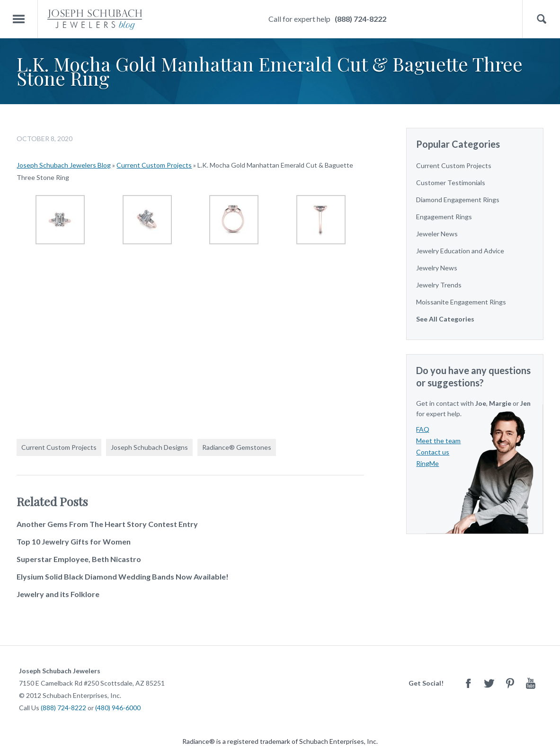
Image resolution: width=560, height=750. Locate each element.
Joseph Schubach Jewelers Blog (64, 165)
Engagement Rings (444, 217)
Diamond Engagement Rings (458, 200)
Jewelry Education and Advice (460, 251)
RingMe (427, 463)
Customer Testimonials (451, 183)
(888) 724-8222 (360, 19)
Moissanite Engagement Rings (461, 302)
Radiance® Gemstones (237, 447)
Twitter (489, 683)
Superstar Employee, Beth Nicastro (79, 559)
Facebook (468, 683)
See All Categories (445, 319)
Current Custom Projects (154, 165)
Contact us (433, 452)
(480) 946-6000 (118, 708)
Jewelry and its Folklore (58, 594)
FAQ (423, 429)
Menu (19, 19)
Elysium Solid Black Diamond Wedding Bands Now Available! (123, 576)
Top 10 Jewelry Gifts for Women (74, 541)
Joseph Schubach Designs (149, 447)
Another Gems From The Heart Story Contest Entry (107, 524)
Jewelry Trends (439, 285)
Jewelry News (437, 268)
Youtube (531, 683)
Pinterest (510, 683)
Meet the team (438, 441)
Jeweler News (437, 234)
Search (541, 19)
